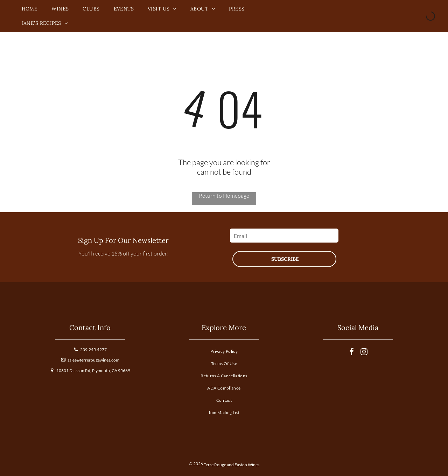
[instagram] (364, 353)
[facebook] (352, 353)
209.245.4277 (93, 349)
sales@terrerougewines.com (93, 360)
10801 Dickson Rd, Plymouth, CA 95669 (93, 370)
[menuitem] (30, 9)
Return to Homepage (224, 196)
